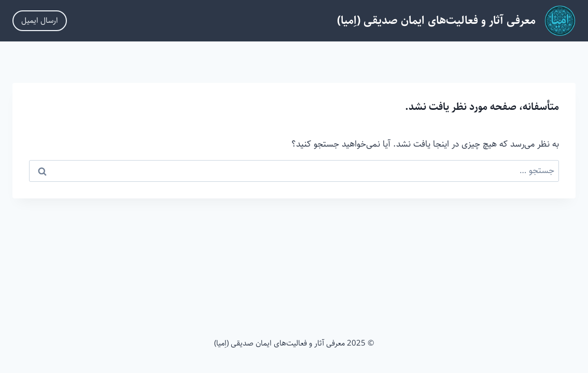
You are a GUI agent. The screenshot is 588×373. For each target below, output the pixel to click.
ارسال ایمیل (40, 20)
